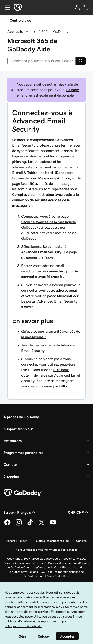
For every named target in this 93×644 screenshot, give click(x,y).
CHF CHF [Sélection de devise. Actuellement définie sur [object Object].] (79, 512)
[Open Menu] (5, 7)
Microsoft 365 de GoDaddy (47, 31)
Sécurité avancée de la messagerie (49, 222)
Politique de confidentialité (52, 541)
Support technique (19, 429)
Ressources (13, 441)
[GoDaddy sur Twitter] (42, 525)
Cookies (81, 541)
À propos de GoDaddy (21, 417)
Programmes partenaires (23, 453)
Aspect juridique (17, 541)
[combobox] (41, 61)
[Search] (81, 61)
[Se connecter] (77, 7)
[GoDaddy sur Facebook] (7, 525)
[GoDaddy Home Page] (23, 493)
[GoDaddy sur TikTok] (30, 525)
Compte (10, 464)
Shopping (11, 476)
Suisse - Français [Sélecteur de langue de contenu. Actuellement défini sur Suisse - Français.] (20, 512)
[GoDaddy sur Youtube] (53, 525)
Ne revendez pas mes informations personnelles (46, 550)
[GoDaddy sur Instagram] (19, 525)
